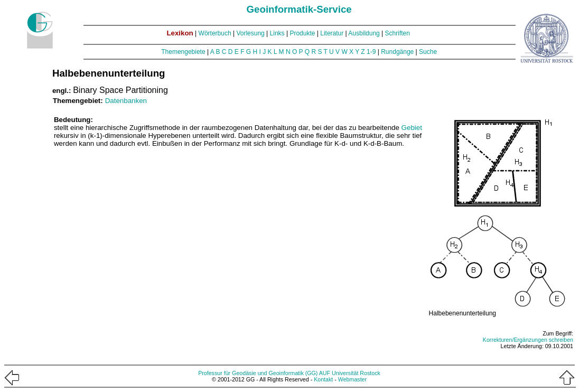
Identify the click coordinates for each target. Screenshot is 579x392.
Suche (428, 52)
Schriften (398, 33)
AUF (325, 373)
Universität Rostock (356, 373)
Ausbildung (364, 33)
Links (277, 33)
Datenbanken (126, 101)
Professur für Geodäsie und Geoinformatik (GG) (258, 373)
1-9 (371, 52)
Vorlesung (250, 33)
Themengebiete (183, 52)
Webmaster (352, 379)
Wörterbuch (215, 33)
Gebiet (412, 128)
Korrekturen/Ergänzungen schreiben (528, 340)
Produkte (302, 33)
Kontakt (323, 379)
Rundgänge (397, 52)
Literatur (332, 33)
